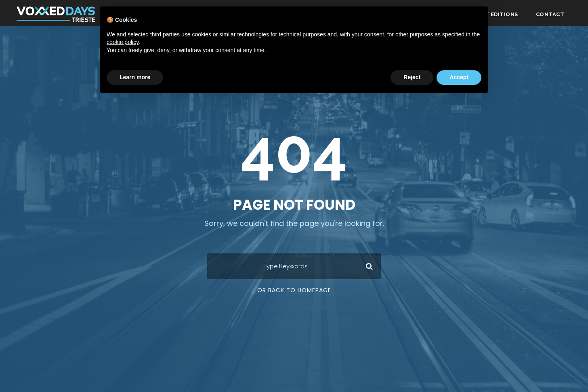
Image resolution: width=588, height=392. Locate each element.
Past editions (496, 14)
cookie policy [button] (123, 42)
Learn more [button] (135, 77)
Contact (550, 14)
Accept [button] (459, 77)
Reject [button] (412, 77)
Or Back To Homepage (294, 290)
